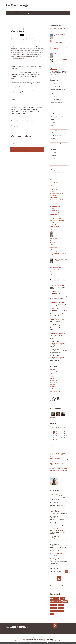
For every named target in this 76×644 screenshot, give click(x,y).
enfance (65, 602)
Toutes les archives (55, 391)
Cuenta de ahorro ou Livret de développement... (57, 335)
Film (52, 125)
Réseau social (55, 167)
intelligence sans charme (58, 538)
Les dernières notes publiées (38, 639)
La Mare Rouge (17, 5)
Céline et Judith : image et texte (58, 93)
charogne (61, 608)
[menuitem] (10, 13)
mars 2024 (52, 378)
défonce (61, 303)
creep (52, 614)
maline (13, 19)
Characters (54, 96)
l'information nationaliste (61, 469)
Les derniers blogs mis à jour (28, 639)
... (50, 504)
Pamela (53, 158)
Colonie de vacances (56, 102)
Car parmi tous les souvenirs (59, 89)
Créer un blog (35, 638)
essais (53, 119)
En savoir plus (66, 643)
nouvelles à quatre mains (57, 611)
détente (52, 518)
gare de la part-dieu (56, 602)
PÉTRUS (52, 286)
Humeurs (54, 128)
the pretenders (54, 599)
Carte (52, 445)
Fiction (33, 126)
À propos (28, 13)
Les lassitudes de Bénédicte (58, 144)
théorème (18, 31)
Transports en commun (57, 170)
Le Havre (54, 138)
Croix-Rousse (55, 105)
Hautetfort (41, 638)
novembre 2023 (54, 380)
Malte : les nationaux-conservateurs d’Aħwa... (56, 459)
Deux (52, 108)
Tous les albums (54, 418)
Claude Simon (54, 511)
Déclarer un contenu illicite (19, 641)
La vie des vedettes (56, 135)
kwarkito (17, 150)
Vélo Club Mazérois (55, 471)
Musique (53, 150)
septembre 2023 (54, 382)
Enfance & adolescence (57, 117)
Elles (52, 114)
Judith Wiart (54, 351)
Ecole (29, 126)
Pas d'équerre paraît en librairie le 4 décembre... (58, 553)
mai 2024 (52, 374)
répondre (61, 286)
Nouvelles (54, 155)
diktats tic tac (54, 524)
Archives (18, 13)
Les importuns (55, 141)
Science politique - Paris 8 (58, 456)
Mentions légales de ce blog (29, 641)
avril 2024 (52, 376)
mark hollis (53, 608)
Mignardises (28, 19)
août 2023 (52, 385)
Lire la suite (56, 74)
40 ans (62, 320)
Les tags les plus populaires (48, 639)
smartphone (54, 605)
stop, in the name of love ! (58, 530)
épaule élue (54, 560)
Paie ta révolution (56, 294)
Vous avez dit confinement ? (58, 173)
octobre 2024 (53, 370)
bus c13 (62, 599)
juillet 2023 (53, 387)
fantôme (61, 605)
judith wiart (54, 320)
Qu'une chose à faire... (58, 311)
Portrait (53, 164)
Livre (53, 147)
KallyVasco (53, 465)
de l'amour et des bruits (58, 496)
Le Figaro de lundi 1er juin (57, 463)
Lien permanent (16, 126)
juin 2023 (52, 389)
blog (60, 641)
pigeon (53, 161)
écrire (52, 546)
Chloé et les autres (56, 99)
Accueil (10, 13)
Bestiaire (54, 83)
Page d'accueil (19, 19)
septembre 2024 (54, 372)
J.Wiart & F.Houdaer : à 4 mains (58, 132)
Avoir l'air (62, 343)
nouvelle (53, 153)
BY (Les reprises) (56, 86)
